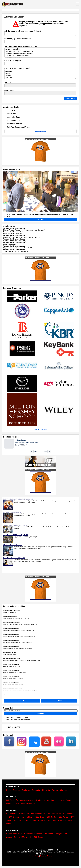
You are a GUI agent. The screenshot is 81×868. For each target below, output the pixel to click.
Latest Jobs (12, 114)
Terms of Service (46, 856)
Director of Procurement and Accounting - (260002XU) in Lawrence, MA (20, 690)
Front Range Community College (11, 628)
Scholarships (24, 814)
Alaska (40, 73)
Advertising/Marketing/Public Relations (40, 53)
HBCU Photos (63, 817)
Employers (26, 790)
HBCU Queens (38, 837)
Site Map (64, 790)
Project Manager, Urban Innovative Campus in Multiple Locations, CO (19, 636)
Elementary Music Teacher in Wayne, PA (13, 666)
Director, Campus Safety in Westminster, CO (13, 684)
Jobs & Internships (38, 814)
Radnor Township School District (11, 664)
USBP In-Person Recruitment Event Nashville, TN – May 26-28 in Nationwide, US (22, 660)
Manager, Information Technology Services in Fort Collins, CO (18, 648)
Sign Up (41, 219)
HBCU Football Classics (33, 834)
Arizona (40, 75)
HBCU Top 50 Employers (53, 834)
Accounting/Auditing (40, 49)
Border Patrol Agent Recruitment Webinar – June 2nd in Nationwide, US (20, 624)
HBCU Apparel (31, 820)
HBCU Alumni (68, 814)
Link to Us (46, 790)
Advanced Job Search (15, 124)
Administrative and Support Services (40, 51)
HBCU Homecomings (14, 834)
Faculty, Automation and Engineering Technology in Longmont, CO (19, 630)
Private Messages (28, 804)
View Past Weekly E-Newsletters (18, 719)
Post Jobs (59, 701)
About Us (16, 790)
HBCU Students (14, 817)
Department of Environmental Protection (13, 688)
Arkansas (40, 77)
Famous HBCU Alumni (23, 837)
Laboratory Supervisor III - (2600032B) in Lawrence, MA (16, 696)
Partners (55, 790)
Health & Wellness (59, 820)
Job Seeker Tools (14, 117)
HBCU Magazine (44, 820)
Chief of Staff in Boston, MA (10, 612)
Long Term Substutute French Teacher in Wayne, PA (15, 672)
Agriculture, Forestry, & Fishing (40, 56)
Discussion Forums (54, 814)
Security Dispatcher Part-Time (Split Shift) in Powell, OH (16, 618)
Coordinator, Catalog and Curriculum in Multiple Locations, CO (18, 642)
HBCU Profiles (12, 814)
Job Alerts (11, 110)
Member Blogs (27, 817)
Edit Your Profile (12, 800)
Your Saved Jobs (13, 120)
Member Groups (65, 800)
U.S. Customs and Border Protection (12, 622)
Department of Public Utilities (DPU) (12, 610)
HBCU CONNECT (14, 727)
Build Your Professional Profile (19, 127)
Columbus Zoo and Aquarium (10, 616)
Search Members (27, 800)
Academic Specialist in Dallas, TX (11, 654)
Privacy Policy (34, 856)
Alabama (40, 71)
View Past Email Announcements (18, 717)
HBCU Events (19, 820)
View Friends (40, 800)
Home (9, 790)
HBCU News (39, 817)
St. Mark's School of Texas (9, 652)
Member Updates (13, 804)
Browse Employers (40, 429)
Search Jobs (22, 701)
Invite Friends (52, 800)
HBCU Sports (51, 817)
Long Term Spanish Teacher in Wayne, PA (13, 678)
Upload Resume (40, 131)
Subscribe (40, 714)
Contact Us (36, 790)
